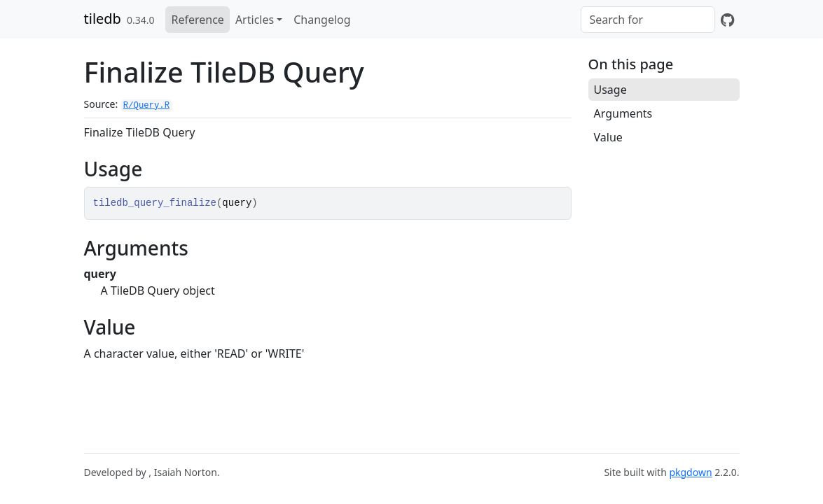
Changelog (322, 20)
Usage (610, 90)
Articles (255, 20)
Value (608, 137)
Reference (197, 20)
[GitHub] (727, 20)
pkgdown (690, 472)
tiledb (103, 19)
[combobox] (648, 20)
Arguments (623, 113)
